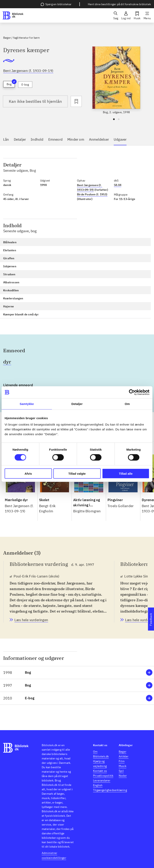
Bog (11, 83)
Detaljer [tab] (77, 404)
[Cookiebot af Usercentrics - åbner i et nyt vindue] (132, 392)
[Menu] (147, 15)
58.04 (118, 185)
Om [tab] (127, 404)
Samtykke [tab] (27, 404)
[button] (77, 673)
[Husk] (137, 15)
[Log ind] (126, 15)
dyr (7, 362)
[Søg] (116, 15)
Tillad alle (126, 473)
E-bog (25, 85)
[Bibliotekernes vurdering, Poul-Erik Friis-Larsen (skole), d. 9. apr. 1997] (31, 620)
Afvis (28, 473)
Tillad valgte (77, 473)
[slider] (116, 80)
